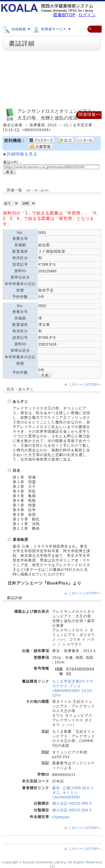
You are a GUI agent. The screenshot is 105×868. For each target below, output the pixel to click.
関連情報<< (90, 114)
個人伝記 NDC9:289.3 (72, 810)
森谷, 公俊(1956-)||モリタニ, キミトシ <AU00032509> (73, 792)
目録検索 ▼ (16, 29)
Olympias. (61, 817)
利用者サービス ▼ (52, 29)
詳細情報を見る (22, 154)
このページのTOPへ (85, 384)
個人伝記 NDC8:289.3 (72, 803)
